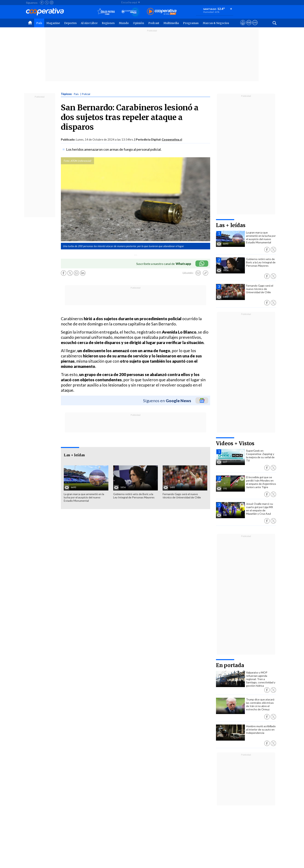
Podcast (154, 23)
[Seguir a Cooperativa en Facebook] (42, 3)
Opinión (139, 23)
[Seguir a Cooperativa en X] (47, 3)
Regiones (108, 23)
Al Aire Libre (89, 23)
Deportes (70, 23)
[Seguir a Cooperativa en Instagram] (52, 3)
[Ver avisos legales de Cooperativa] (243, 26)
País (39, 23)
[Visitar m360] (249, 26)
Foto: (67, 161)
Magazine (53, 23)
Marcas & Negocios (216, 23)
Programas (191, 23)
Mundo (124, 23)
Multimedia (171, 23)
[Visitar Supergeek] (255, 26)
